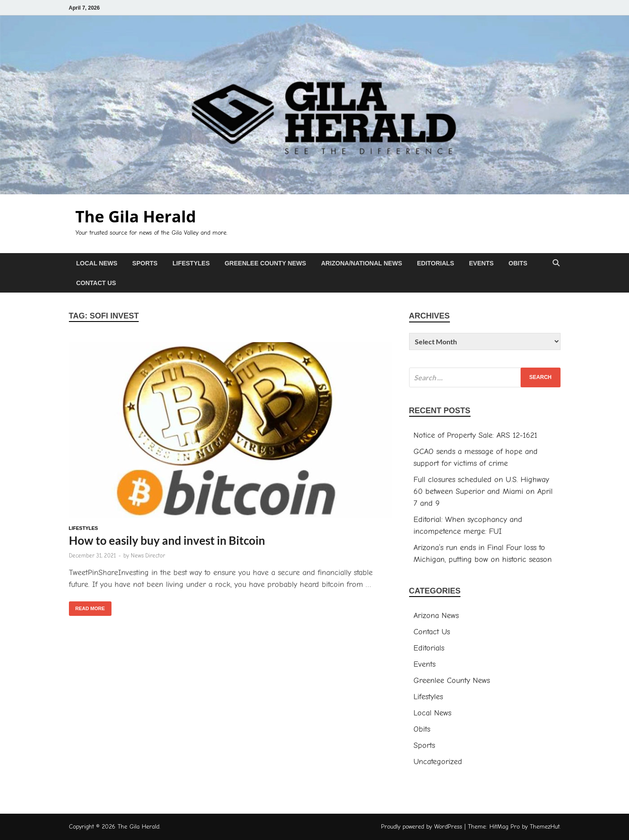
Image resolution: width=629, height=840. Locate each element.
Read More (87, 606)
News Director (148, 556)
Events (482, 263)
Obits (518, 263)
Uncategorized (438, 762)
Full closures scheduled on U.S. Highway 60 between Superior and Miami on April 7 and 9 (483, 491)
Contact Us (96, 283)
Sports (145, 263)
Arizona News (436, 616)
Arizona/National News (361, 263)
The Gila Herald (136, 216)
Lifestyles (191, 263)
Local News (97, 263)
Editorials (436, 263)
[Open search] (556, 263)
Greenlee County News (266, 263)
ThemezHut (545, 827)
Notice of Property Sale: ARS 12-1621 (475, 435)
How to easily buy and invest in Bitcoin (167, 540)
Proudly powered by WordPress (422, 827)
